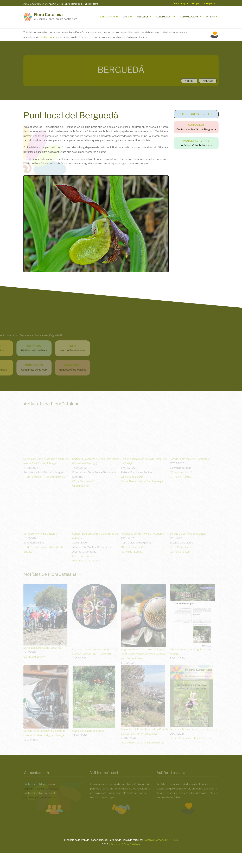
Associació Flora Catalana (125, 844)
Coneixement (164, 17)
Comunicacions (189, 17)
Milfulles (142, 17)
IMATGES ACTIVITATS (196, 141)
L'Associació (107, 17)
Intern (211, 17)
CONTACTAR (196, 125)
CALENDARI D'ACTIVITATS (196, 114)
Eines (126, 17)
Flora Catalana (48, 15)
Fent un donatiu (49, 37)
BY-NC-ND (161, 840)
